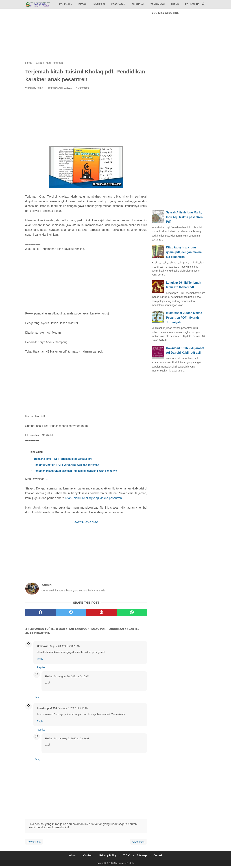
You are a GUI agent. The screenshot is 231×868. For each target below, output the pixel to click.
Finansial (138, 4)
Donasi (158, 855)
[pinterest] (102, 612)
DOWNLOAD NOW (86, 522)
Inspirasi (99, 4)
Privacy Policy (108, 855)
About (73, 855)
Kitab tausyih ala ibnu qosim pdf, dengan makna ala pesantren (184, 252)
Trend (175, 4)
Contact (88, 855)
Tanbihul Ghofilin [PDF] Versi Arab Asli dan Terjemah (67, 465)
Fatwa (83, 4)
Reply (40, 659)
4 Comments (83, 88)
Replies (41, 668)
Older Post (138, 842)
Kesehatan (118, 4)
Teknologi (158, 4)
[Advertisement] (86, 36)
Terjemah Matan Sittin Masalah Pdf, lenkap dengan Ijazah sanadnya (76, 471)
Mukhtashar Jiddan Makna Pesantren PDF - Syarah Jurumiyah (184, 318)
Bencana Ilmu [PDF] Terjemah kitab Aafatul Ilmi (63, 459)
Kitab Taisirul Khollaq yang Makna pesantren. (94, 498)
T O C (127, 855)
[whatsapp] (132, 612)
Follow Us (192, 4)
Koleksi (65, 4)
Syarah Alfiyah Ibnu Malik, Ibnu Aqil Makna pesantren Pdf (184, 217)
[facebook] (41, 612)
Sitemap (142, 855)
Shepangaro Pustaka (124, 863)
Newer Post (34, 842)
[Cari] (204, 5)
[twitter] (71, 612)
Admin (40, 88)
